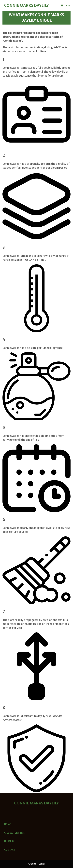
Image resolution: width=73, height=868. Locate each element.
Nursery (9, 841)
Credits (32, 864)
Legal (42, 864)
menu (66, 5)
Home (8, 824)
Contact (10, 850)
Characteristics (14, 833)
